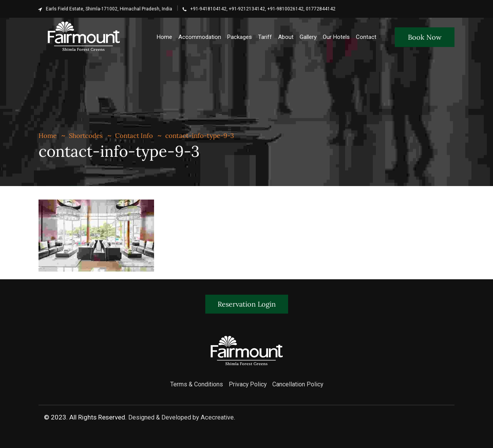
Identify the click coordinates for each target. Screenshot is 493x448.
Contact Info (135, 136)
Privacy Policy (248, 384)
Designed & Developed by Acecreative (181, 416)
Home (48, 136)
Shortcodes (86, 136)
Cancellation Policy (301, 384)
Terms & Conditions (194, 384)
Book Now (425, 37)
